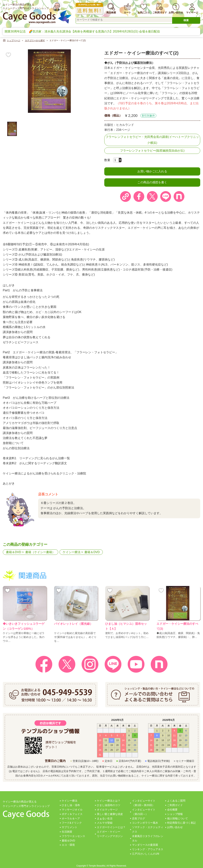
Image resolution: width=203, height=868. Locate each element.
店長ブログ (138, 818)
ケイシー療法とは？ (109, 801)
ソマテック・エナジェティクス (148, 829)
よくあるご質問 (176, 801)
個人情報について (178, 818)
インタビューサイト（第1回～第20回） (144, 803)
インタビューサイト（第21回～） (144, 812)
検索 (186, 20)
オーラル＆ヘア (71, 818)
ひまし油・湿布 (71, 805)
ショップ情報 (175, 814)
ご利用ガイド (175, 805)
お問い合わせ (175, 827)
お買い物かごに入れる (152, 171)
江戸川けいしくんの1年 (146, 854)
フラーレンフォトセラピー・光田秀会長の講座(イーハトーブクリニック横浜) (152, 140)
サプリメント (70, 827)
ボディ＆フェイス (72, 814)
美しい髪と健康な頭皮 (110, 814)
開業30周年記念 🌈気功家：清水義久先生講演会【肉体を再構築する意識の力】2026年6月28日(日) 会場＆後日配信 (82, 31)
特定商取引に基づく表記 (181, 823)
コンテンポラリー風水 (145, 823)
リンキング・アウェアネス (148, 849)
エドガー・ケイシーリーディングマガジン (110, 834)
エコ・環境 (68, 845)
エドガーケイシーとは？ (111, 827)
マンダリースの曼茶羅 (145, 845)
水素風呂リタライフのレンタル (148, 838)
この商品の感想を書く (152, 182)
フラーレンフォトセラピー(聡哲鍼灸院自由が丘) (152, 151)
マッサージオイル (72, 810)
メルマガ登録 (105, 823)
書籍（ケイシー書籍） (40, 552)
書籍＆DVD (14, 552)
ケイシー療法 (72, 552)
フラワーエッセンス (73, 836)
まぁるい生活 (105, 818)
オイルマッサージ (107, 810)
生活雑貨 (67, 832)
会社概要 (172, 810)
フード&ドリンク (72, 823)
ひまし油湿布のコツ (109, 805)
